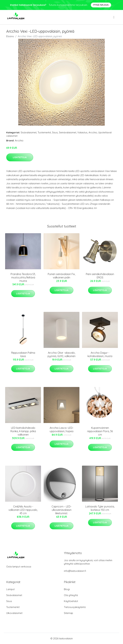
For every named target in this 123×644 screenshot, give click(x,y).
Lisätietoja (20, 157)
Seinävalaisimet (68, 132)
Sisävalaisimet (29, 132)
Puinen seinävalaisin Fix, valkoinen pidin (61, 276)
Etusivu (10, 36)
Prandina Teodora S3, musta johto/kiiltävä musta (23, 277)
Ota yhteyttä (71, 595)
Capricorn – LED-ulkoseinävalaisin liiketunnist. (61, 510)
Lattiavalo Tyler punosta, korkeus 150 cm (100, 508)
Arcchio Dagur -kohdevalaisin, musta (100, 354)
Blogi (67, 589)
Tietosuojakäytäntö (75, 607)
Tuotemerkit (44, 132)
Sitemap (68, 613)
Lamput (10, 589)
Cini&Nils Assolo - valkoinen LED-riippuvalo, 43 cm (23, 510)
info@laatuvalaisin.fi (75, 571)
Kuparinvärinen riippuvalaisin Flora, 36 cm (100, 431)
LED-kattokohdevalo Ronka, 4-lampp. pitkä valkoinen (23, 431)
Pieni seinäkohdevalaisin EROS (100, 276)
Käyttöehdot (71, 601)
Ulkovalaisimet (14, 613)
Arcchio (93, 132)
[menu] (114, 17)
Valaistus (82, 132)
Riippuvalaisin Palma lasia (23, 354)
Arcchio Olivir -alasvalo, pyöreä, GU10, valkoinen (61, 354)
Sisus (55, 132)
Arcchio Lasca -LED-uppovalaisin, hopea (62, 430)
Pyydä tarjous (101, 5)
